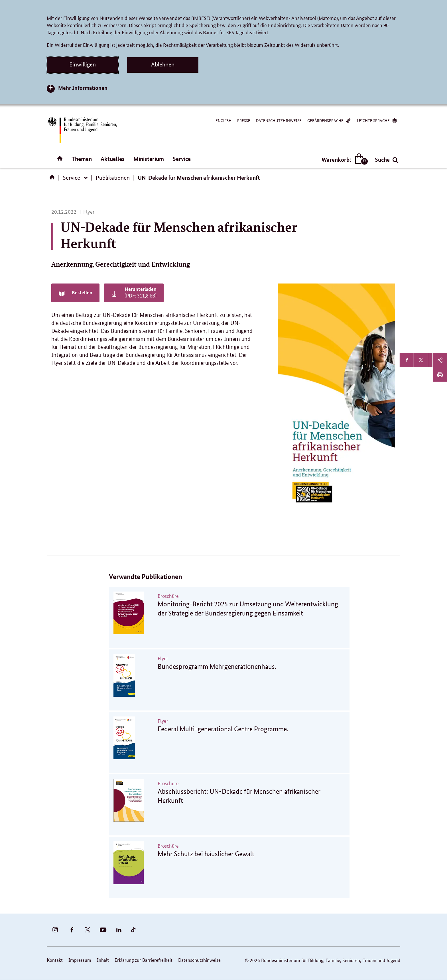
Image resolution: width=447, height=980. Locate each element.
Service (182, 159)
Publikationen (113, 178)
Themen (82, 159)
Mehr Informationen (83, 88)
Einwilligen (83, 64)
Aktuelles (113, 159)
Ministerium (149, 159)
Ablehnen (163, 64)
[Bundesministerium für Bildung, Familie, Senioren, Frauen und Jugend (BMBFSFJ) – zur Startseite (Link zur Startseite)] (82, 130)
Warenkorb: (343, 160)
